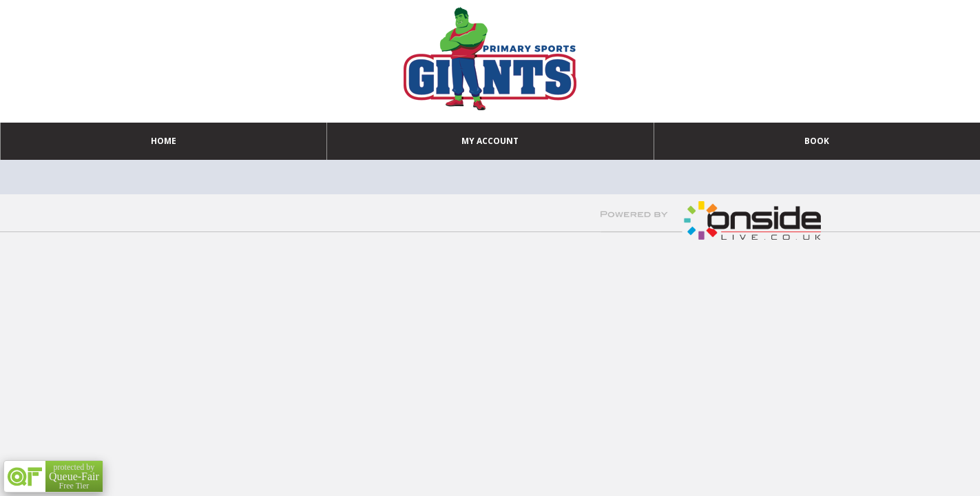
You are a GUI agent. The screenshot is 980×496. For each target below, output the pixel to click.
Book (817, 141)
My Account (490, 141)
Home (164, 141)
